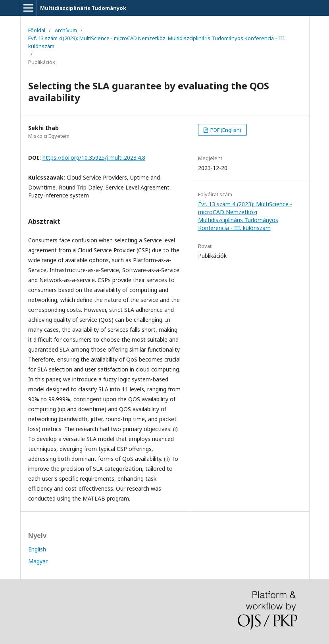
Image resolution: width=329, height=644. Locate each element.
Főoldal (37, 30)
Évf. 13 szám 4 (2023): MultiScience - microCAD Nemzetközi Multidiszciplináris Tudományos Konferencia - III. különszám (157, 42)
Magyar (38, 561)
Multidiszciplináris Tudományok (83, 8)
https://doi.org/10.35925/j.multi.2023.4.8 (94, 158)
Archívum (66, 30)
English (37, 549)
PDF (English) (225, 130)
